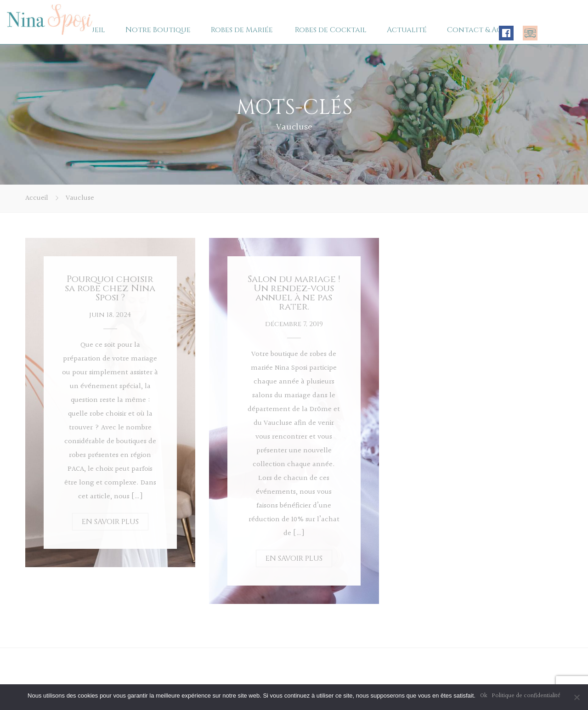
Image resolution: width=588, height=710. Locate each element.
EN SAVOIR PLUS (110, 522)
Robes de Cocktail (331, 30)
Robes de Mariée (242, 30)
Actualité (407, 30)
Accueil (37, 198)
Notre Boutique (158, 30)
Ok (484, 696)
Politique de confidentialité (526, 696)
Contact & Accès (481, 30)
